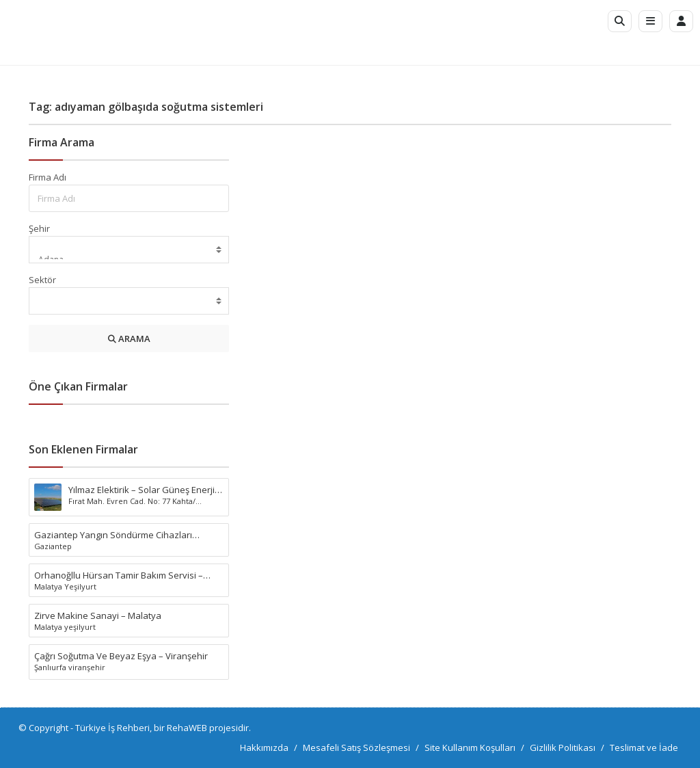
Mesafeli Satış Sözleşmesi (356, 747)
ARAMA (129, 339)
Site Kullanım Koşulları (470, 747)
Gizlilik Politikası (563, 747)
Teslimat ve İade (644, 747)
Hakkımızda (264, 747)
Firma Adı (48, 177)
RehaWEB (187, 728)
